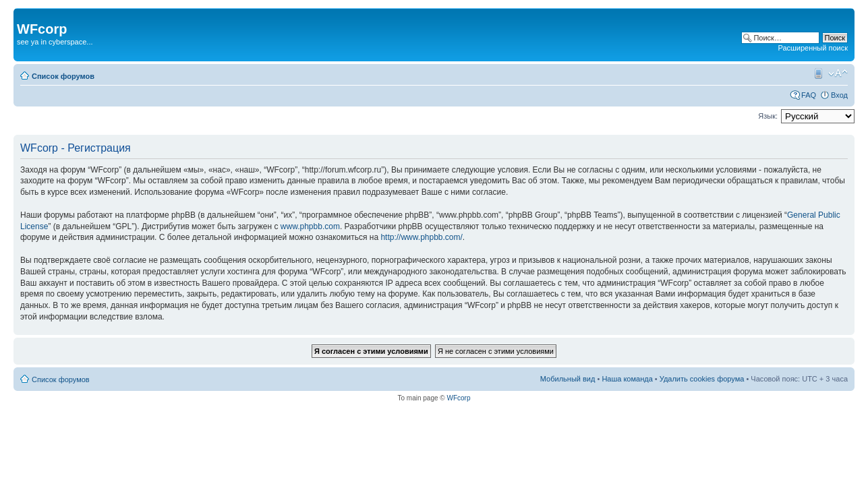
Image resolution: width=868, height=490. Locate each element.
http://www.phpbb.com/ (421, 237)
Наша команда (627, 379)
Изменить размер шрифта (838, 73)
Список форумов (63, 76)
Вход (839, 95)
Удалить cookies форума (702, 379)
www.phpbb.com (310, 226)
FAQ (809, 95)
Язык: (768, 116)
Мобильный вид (817, 73)
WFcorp (458, 398)
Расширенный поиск (813, 48)
